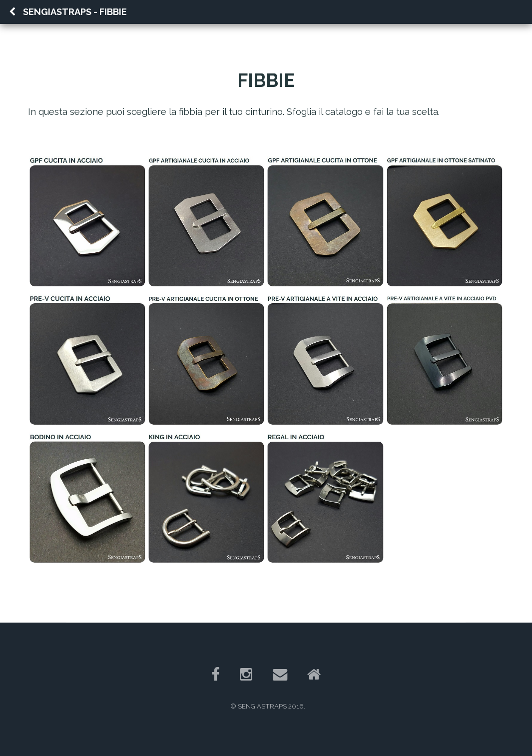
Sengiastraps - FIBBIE (68, 12)
